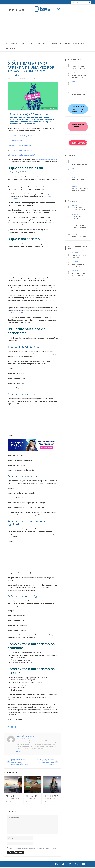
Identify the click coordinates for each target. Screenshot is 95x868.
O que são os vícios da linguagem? (21, 137)
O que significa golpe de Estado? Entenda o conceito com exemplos (80, 222)
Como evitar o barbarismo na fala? (21, 152)
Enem (74, 64)
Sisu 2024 (75, 248)
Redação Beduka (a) (14, 80)
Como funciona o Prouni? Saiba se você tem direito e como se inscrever (80, 170)
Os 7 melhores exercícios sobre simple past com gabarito (80, 231)
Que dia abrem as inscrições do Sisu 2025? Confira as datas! (80, 251)
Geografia (53, 43)
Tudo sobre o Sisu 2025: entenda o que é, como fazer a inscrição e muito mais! (80, 260)
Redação (75, 81)
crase (18, 358)
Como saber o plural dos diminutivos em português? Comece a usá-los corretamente (33, 799)
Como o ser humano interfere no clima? (78, 214)
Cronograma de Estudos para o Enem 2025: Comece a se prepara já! (79, 75)
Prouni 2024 (76, 167)
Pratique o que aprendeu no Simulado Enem (78, 107)
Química (23, 43)
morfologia (13, 602)
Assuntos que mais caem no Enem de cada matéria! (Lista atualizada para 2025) (79, 67)
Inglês (74, 228)
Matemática (11, 43)
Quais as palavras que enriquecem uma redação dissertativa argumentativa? (80, 84)
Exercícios (78, 43)
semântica (13, 530)
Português (65, 43)
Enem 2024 (11, 49)
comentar (30, 80)
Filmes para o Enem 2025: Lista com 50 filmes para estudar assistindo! (79, 93)
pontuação (52, 355)
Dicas (74, 89)
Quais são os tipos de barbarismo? (21, 147)
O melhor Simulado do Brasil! (47, 161)
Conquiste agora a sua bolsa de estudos (78, 125)
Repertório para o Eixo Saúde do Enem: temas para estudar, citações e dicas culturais (80, 205)
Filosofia (75, 219)
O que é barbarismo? (16, 142)
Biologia (42, 43)
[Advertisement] (47, 27)
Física (32, 43)
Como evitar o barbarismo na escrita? (22, 157)
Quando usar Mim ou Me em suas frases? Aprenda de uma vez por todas (52, 799)
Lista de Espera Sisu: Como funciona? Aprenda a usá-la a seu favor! (80, 269)
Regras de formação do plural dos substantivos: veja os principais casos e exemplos (13, 799)
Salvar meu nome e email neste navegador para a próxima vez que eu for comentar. (33, 849)
